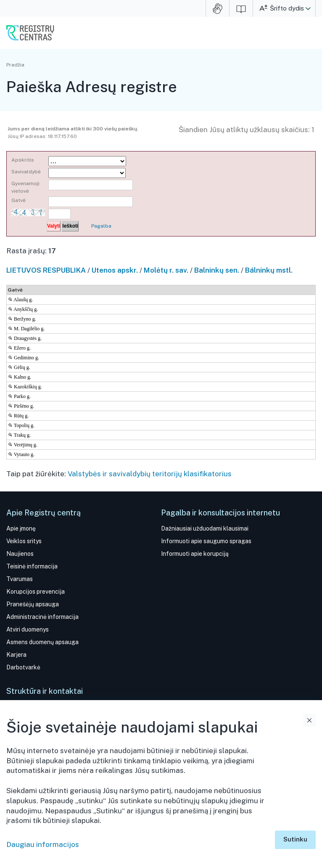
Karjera (16, 655)
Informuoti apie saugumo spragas (206, 541)
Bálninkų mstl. (269, 270)
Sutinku (295, 839)
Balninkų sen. (217, 270)
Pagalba (101, 226)
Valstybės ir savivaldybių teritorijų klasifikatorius (150, 474)
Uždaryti (309, 720)
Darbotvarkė (23, 667)
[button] (308, 8)
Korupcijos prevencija (36, 592)
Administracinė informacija (42, 617)
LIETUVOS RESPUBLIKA (46, 270)
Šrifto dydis (287, 8)
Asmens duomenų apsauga (42, 642)
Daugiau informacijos (43, 844)
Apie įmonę (21, 528)
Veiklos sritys (24, 541)
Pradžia (15, 65)
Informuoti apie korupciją (195, 554)
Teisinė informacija (32, 566)
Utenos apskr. (115, 270)
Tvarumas (20, 579)
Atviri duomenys (28, 629)
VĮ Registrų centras (30, 33)
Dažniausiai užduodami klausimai (205, 528)
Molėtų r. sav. (166, 270)
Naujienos (20, 554)
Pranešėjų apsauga (33, 604)
